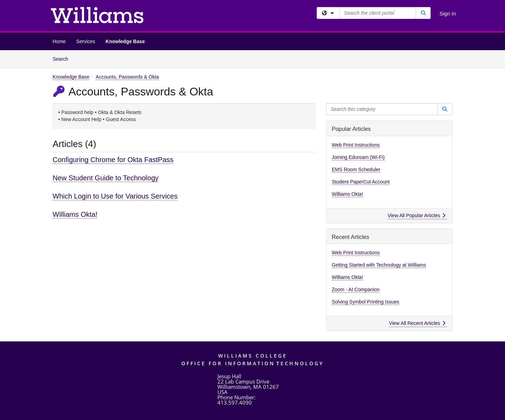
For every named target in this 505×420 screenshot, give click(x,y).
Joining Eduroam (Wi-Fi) (358, 157)
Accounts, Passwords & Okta (127, 77)
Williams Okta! (75, 214)
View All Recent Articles (417, 323)
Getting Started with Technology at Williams (379, 265)
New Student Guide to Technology (106, 178)
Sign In (448, 14)
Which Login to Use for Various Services (115, 196)
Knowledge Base (125, 41)
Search (63, 58)
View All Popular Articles (416, 215)
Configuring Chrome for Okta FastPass (113, 160)
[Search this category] (382, 109)
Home (59, 41)
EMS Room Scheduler (356, 169)
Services (86, 41)
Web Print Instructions (356, 145)
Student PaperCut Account (361, 182)
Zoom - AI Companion (356, 289)
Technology (300, 363)
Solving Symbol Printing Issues (365, 302)
